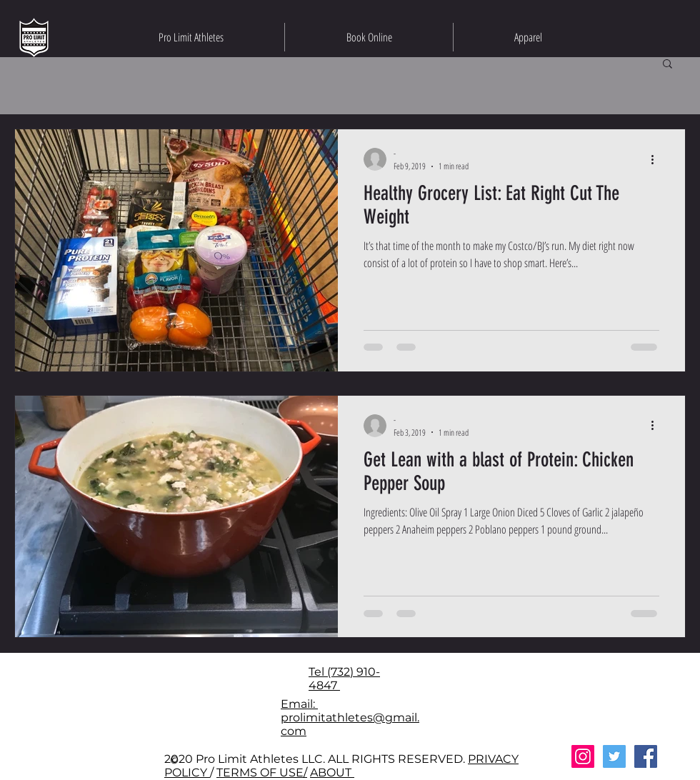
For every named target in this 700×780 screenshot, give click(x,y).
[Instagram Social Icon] (583, 756)
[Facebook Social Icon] (646, 756)
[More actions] (657, 159)
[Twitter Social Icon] (614, 756)
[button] (667, 65)
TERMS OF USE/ (262, 772)
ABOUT (332, 772)
